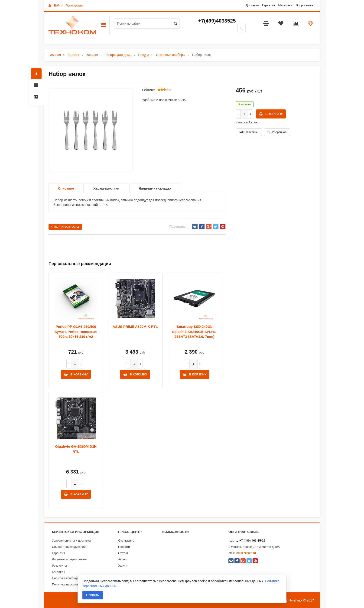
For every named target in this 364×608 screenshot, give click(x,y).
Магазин (284, 5)
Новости (124, 547)
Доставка (252, 5)
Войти (58, 5)
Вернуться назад (65, 227)
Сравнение (249, 132)
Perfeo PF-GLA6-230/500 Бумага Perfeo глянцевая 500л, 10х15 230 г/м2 (76, 332)
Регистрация (75, 5)
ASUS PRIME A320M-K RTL (135, 327)
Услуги (123, 566)
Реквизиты (59, 566)
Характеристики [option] (106, 188)
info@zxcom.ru (246, 553)
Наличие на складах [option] (155, 188)
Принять (93, 595)
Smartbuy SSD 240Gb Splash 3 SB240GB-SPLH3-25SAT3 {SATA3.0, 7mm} (195, 332)
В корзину (271, 114)
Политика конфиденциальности (74, 578)
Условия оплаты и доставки (71, 541)
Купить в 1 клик (247, 122)
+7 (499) (250, 541)
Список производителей (69, 547)
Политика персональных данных (75, 584)
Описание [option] (66, 188)
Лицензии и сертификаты (70, 559)
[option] (91, 130)
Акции (122, 559)
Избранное (277, 132)
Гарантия (268, 5)
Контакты (58, 572)
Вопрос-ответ (305, 5)
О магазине (126, 541)
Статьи (123, 553)
